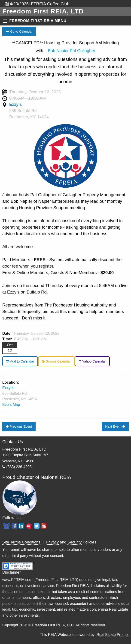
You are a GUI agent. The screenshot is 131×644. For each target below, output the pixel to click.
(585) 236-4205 (17, 467)
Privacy (52, 542)
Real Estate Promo (112, 635)
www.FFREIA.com (17, 580)
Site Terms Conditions (21, 542)
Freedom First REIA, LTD (53, 625)
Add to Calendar (20, 361)
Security (75, 542)
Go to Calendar (19, 32)
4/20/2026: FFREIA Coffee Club (37, 4)
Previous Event (19, 426)
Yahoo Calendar (92, 361)
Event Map (11, 405)
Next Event (115, 426)
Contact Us (13, 442)
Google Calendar (56, 361)
